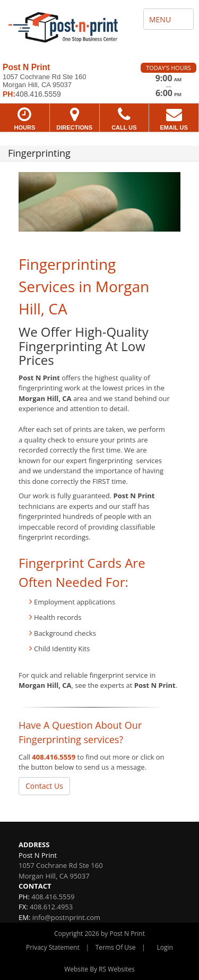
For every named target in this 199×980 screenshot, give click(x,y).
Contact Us (44, 786)
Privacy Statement (53, 947)
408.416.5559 (54, 757)
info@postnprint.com (66, 917)
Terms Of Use (116, 947)
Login (165, 947)
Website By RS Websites (99, 969)
